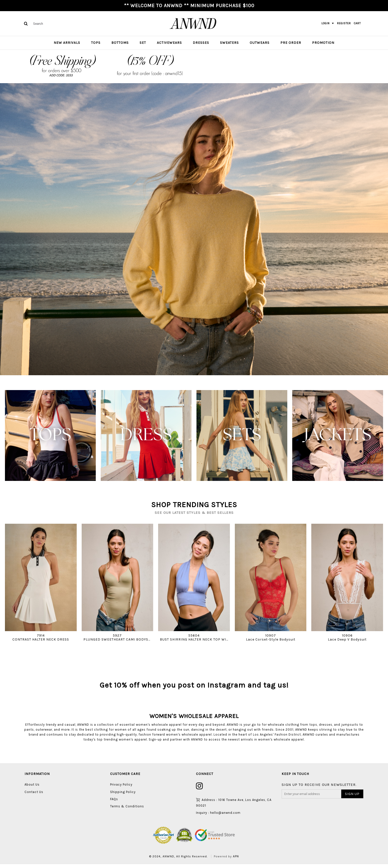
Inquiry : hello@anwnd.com (218, 817)
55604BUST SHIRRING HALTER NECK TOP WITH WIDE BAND (195, 637)
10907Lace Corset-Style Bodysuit (271, 637)
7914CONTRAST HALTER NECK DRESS (41, 637)
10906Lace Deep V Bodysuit (347, 637)
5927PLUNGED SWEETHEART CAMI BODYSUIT (118, 637)
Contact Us (34, 796)
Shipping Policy (123, 796)
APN (236, 861)
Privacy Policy (121, 789)
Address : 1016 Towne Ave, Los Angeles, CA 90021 (234, 807)
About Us (32, 789)
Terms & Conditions (127, 810)
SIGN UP (352, 798)
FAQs (114, 803)
